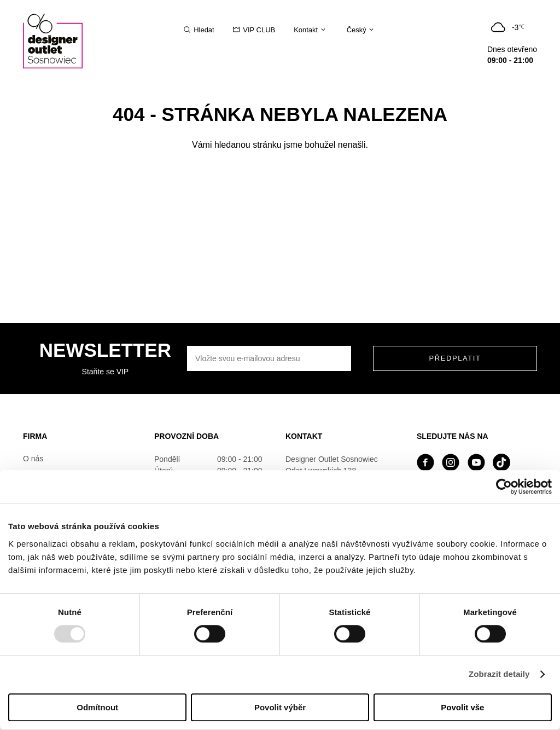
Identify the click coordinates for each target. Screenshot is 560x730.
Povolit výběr (280, 707)
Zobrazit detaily (499, 674)
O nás (33, 459)
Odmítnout (97, 707)
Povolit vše (462, 707)
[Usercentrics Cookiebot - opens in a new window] (504, 486)
